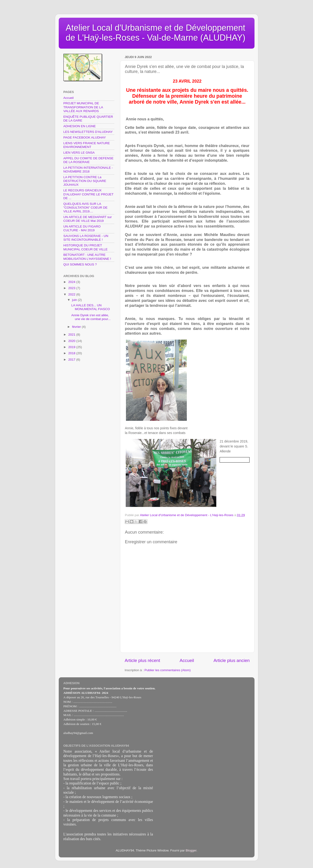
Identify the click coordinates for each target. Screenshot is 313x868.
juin (75, 300)
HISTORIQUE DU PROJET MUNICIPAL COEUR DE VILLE (86, 247)
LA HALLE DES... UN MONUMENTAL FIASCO (91, 307)
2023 (72, 288)
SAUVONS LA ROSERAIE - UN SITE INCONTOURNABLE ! (86, 238)
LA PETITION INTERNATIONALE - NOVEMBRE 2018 (88, 170)
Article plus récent (142, 660)
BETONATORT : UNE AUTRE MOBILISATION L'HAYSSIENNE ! (87, 257)
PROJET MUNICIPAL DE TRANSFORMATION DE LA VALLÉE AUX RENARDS (83, 107)
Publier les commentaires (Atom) (168, 670)
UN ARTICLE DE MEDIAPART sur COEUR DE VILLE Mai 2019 (88, 219)
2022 (72, 294)
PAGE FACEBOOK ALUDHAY (85, 137)
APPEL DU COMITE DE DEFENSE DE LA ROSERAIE (89, 160)
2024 (72, 282)
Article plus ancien (232, 660)
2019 (72, 347)
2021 (72, 335)
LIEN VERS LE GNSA (79, 153)
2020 (72, 341)
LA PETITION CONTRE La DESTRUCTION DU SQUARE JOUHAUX (85, 181)
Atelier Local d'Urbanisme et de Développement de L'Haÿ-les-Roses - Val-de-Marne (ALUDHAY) (156, 33)
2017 (72, 360)
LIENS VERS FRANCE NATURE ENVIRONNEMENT (87, 145)
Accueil (187, 660)
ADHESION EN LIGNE (80, 126)
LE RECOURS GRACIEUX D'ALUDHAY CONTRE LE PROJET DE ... (89, 194)
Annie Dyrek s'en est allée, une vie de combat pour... (91, 317)
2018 (72, 353)
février (77, 327)
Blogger (191, 850)
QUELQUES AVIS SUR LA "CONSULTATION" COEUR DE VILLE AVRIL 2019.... (86, 208)
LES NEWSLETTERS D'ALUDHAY (88, 132)
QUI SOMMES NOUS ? (80, 264)
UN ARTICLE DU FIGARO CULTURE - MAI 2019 (82, 228)
